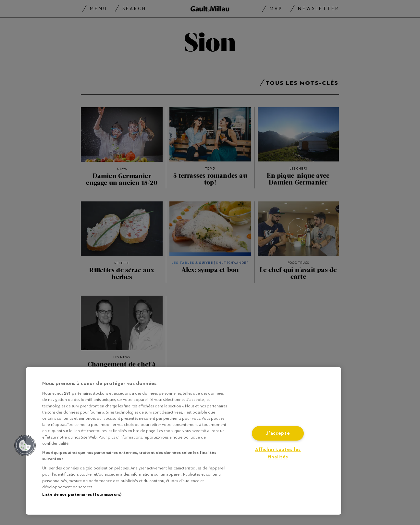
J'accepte (278, 434)
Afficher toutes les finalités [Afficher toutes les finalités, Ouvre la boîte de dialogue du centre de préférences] (278, 454)
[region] (184, 441)
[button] (25, 445)
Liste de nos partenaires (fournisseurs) (82, 494)
